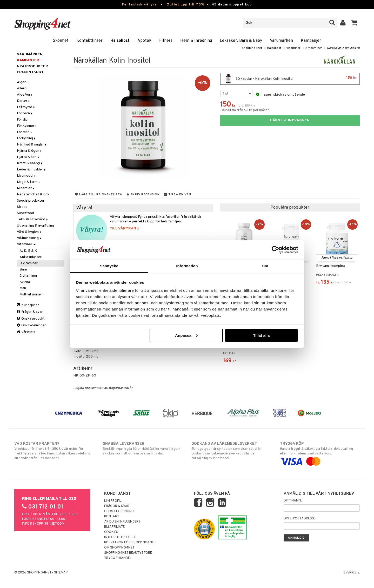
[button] (354, 23)
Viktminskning (29, 238)
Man (23, 288)
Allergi (22, 88)
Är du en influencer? (122, 522)
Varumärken (281, 41)
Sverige (352, 573)
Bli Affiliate (114, 527)
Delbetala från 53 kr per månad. (245, 110)
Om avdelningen (32, 325)
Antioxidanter (31, 257)
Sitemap (61, 573)
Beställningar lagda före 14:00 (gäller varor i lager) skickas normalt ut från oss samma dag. (143, 448)
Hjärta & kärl (28, 157)
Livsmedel (27, 176)
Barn (23, 270)
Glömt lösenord (119, 511)
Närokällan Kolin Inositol (343, 48)
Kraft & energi (30, 163)
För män (25, 132)
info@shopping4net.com (43, 524)
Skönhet (61, 41)
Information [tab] (187, 266)
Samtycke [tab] (109, 266)
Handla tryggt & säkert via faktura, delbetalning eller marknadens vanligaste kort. (320, 453)
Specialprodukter (31, 201)
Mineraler (26, 188)
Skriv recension (143, 195)
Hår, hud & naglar (32, 145)
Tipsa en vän (177, 195)
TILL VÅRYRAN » (125, 229)
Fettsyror (26, 107)
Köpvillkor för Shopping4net (130, 543)
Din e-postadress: (299, 519)
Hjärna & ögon (30, 151)
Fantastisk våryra (139, 5)
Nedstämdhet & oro (33, 194)
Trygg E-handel (118, 558)
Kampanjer (311, 41)
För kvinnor (27, 126)
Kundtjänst (28, 305)
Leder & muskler (32, 170)
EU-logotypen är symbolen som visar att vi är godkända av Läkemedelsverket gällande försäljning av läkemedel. (231, 451)
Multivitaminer (31, 295)
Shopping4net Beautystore (128, 553)
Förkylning (27, 138)
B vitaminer (314, 48)
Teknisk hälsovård (33, 219)
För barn (25, 113)
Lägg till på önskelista (98, 195)
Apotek (144, 41)
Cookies (111, 532)
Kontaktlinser (89, 41)
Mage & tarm (29, 182)
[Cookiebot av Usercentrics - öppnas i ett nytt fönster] (275, 250)
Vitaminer (293, 48)
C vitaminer (28, 276)
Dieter (24, 101)
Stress (22, 207)
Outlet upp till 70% (185, 5)
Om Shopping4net (119, 548)
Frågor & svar (30, 312)
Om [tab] (265, 266)
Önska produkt (31, 319)
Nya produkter (32, 66)
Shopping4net (252, 48)
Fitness (166, 41)
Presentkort (30, 72)
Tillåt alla (261, 335)
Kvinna (25, 282)
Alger (21, 82)
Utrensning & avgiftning (35, 226)
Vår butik (26, 332)
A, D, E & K (28, 251)
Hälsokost (120, 41)
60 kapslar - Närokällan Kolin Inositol (290, 79)
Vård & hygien (29, 232)
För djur (23, 120)
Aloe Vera (25, 95)
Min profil (113, 501)
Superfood (25, 213)
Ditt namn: (293, 501)
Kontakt (112, 517)
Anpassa (186, 335)
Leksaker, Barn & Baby (241, 41)
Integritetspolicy (120, 537)
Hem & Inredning (196, 41)
